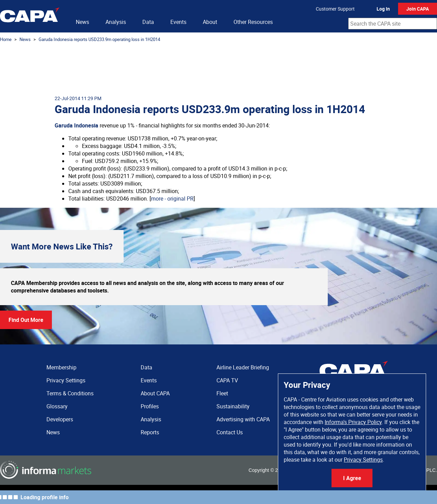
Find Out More (26, 320)
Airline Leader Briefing (243, 367)
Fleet (222, 393)
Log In (383, 9)
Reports (150, 432)
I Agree (352, 478)
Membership (61, 367)
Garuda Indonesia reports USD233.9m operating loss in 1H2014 (99, 39)
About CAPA (155, 393)
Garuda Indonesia (76, 125)
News (82, 22)
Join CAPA (418, 9)
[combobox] (393, 24)
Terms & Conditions (70, 393)
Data (148, 22)
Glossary (57, 406)
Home (6, 39)
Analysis (116, 22)
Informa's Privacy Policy (353, 422)
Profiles (150, 406)
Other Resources (253, 22)
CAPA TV (227, 380)
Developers (60, 419)
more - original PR (172, 199)
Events (178, 22)
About (210, 22)
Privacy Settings (363, 460)
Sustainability (233, 406)
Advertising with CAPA (243, 419)
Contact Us (230, 432)
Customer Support (335, 9)
